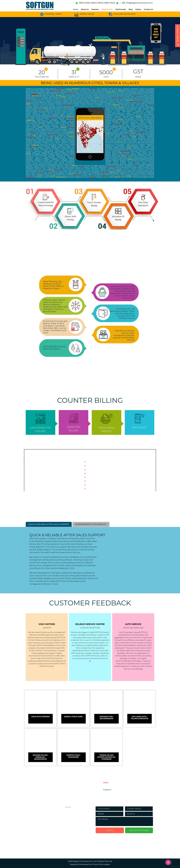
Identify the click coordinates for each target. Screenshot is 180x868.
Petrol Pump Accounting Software (71, 824)
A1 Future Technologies (100, 864)
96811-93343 (110, 3)
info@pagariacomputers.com (139, 3)
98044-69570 (97, 3)
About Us (85, 9)
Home (76, 9)
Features (95, 9)
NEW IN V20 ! (107, 9)
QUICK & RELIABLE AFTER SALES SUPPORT (49, 524)
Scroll (169, 863)
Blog (131, 9)
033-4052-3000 (109, 792)
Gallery (138, 9)
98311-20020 (85, 3)
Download (70, 850)
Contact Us (148, 9)
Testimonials (121, 9)
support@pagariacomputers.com (139, 792)
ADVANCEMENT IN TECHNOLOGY (91, 524)
